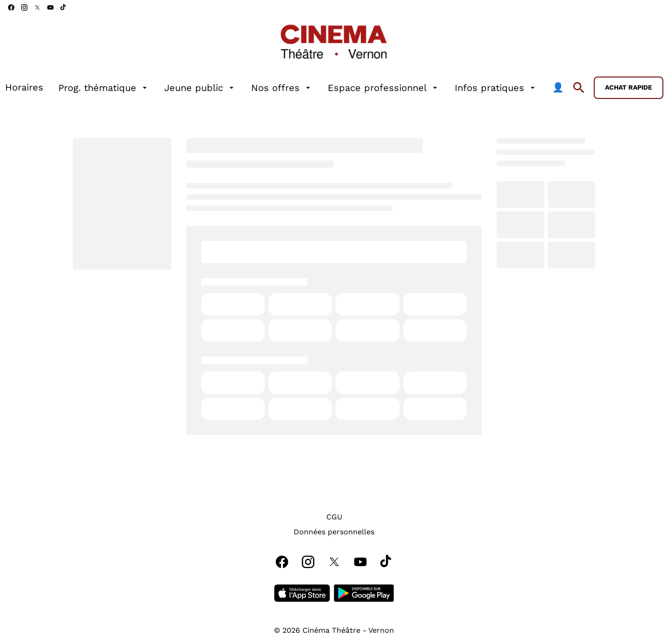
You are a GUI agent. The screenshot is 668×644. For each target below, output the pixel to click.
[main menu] (285, 88)
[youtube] (50, 7)
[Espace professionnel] (384, 88)
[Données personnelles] (334, 532)
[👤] (558, 88)
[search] (579, 88)
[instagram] (24, 7)
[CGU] (334, 517)
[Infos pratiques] (496, 88)
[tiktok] (63, 7)
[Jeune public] (200, 88)
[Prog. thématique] (104, 88)
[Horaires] (24, 88)
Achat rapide (629, 87)
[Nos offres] (282, 88)
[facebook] (11, 7)
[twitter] (37, 7)
